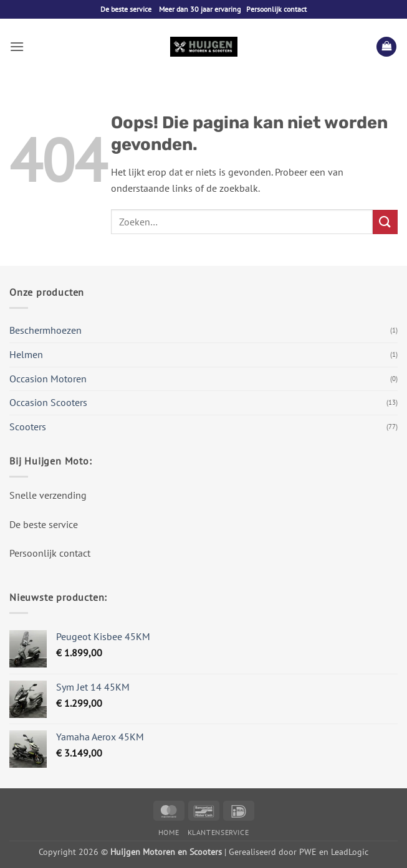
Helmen (26, 354)
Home (169, 832)
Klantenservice (218, 832)
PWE (308, 851)
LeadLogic (350, 851)
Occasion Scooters (48, 402)
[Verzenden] (385, 222)
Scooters (28, 427)
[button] (17, 46)
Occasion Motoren (48, 379)
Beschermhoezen (45, 330)
